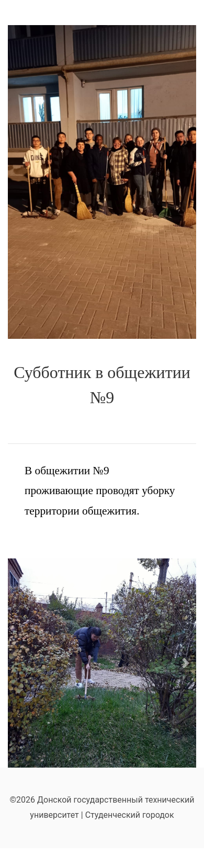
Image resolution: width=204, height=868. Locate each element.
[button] (186, 663)
